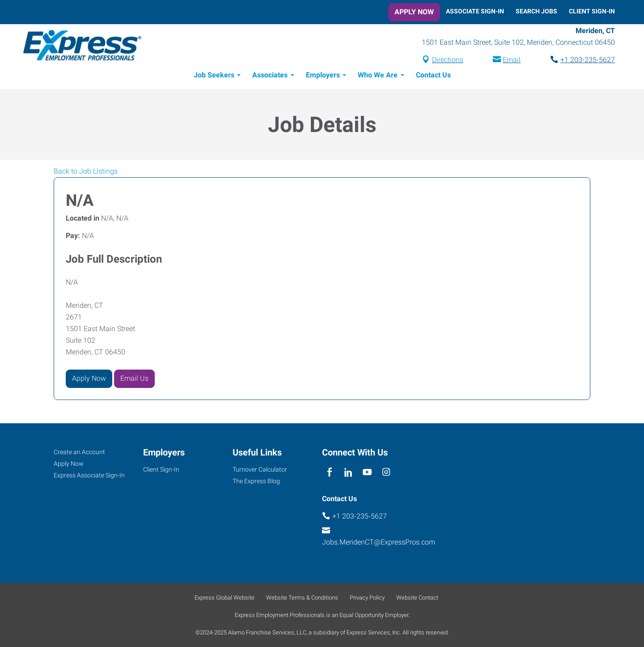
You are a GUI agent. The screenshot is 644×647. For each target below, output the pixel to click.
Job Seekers (214, 75)
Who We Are (378, 75)
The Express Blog (256, 481)
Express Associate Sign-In (89, 475)
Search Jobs (536, 11)
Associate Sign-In (475, 11)
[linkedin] (348, 473)
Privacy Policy (367, 598)
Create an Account (79, 452)
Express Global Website (225, 598)
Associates (270, 75)
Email (512, 60)
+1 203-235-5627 (588, 60)
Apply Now (414, 12)
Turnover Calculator (260, 469)
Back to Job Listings (86, 171)
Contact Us (433, 75)
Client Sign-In (592, 11)
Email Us (134, 378)
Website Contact (417, 598)
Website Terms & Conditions (302, 598)
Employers (323, 75)
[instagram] (386, 473)
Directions (448, 60)
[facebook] (329, 473)
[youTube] (367, 473)
